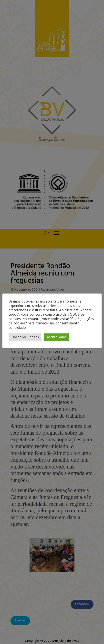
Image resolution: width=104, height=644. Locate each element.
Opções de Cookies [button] (25, 337)
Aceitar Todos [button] (57, 337)
